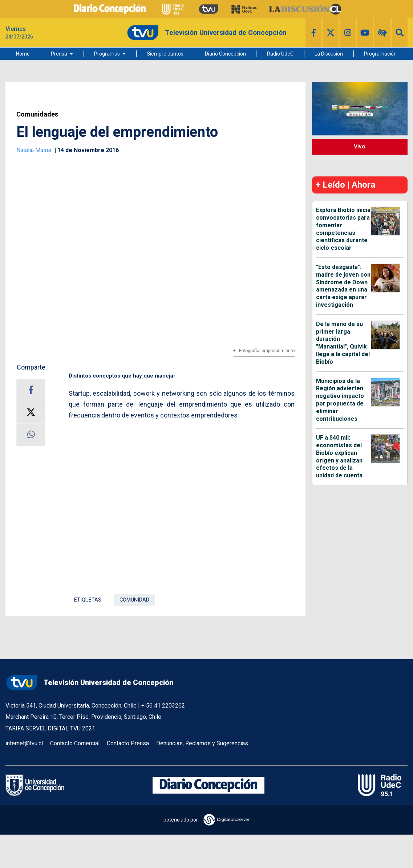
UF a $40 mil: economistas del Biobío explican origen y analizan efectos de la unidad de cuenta (339, 457)
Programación (380, 54)
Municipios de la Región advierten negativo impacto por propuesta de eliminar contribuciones (340, 400)
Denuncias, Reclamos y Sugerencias (202, 743)
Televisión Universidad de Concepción (89, 683)
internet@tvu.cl (24, 743)
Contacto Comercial (75, 743)
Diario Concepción (225, 54)
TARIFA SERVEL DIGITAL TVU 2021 (50, 728)
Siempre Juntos (165, 54)
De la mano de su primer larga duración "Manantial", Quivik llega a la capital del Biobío (343, 343)
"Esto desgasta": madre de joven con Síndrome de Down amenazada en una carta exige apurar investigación (343, 286)
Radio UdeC (280, 54)
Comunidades (37, 114)
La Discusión (329, 54)
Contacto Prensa (128, 743)
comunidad (134, 600)
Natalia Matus (35, 150)
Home (23, 54)
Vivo (360, 146)
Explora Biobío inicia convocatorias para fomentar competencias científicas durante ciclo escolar (343, 229)
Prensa (59, 54)
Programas (107, 54)
